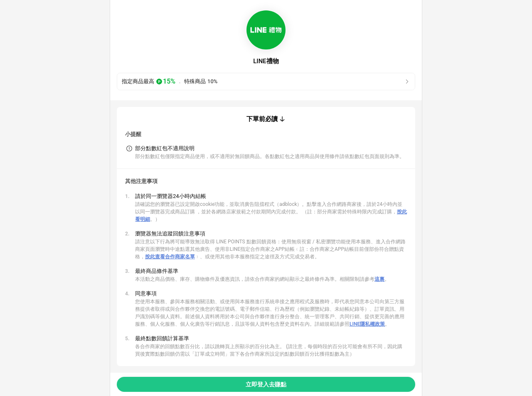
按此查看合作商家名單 (170, 257)
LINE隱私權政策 (367, 324)
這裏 (379, 279)
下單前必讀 (262, 119)
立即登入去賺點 (266, 384)
